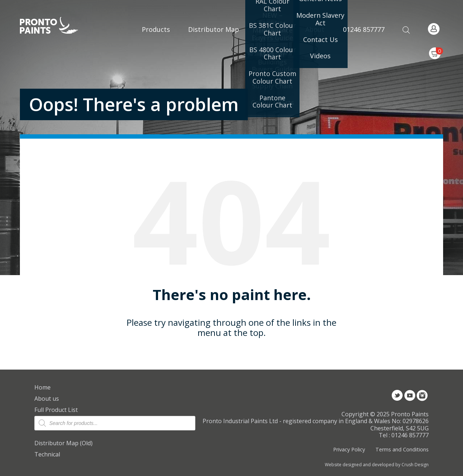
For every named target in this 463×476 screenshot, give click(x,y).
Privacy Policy (349, 449)
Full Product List (56, 410)
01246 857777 (364, 29)
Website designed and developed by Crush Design (377, 465)
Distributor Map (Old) (63, 443)
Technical (47, 454)
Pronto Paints (55, 26)
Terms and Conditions (402, 449)
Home (43, 387)
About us (47, 399)
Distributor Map (214, 29)
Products (156, 29)
